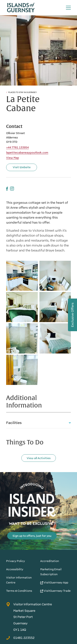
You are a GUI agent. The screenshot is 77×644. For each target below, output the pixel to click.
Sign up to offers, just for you (32, 536)
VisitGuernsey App (54, 583)
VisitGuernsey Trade (55, 591)
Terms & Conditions (19, 591)
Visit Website (22, 167)
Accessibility (15, 569)
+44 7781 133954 (17, 148)
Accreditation (50, 561)
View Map (13, 158)
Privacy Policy (16, 561)
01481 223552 (20, 638)
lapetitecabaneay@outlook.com (27, 153)
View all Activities (39, 458)
